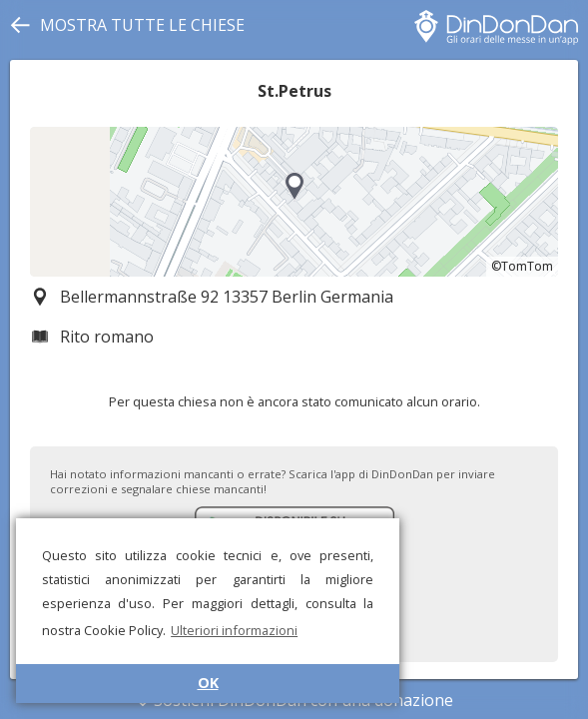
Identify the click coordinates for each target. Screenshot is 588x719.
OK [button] (208, 683)
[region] (294, 202)
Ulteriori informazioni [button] (234, 630)
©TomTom (522, 266)
